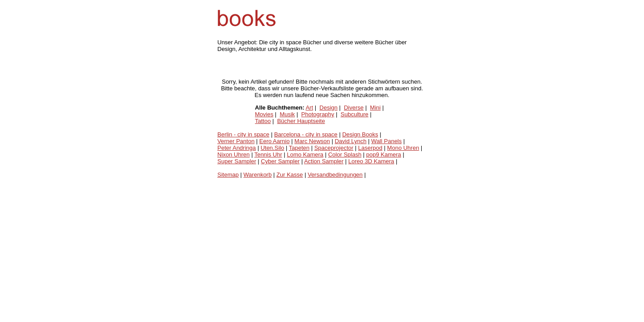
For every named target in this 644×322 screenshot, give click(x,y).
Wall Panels (386, 141)
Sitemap (228, 175)
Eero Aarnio (275, 141)
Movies (264, 114)
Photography (318, 114)
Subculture (355, 114)
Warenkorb (257, 175)
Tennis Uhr (268, 155)
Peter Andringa (237, 148)
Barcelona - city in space (306, 134)
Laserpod (370, 148)
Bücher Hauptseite (301, 121)
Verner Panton (236, 141)
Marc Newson (312, 141)
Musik (287, 114)
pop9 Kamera (384, 155)
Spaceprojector (334, 148)
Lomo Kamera (305, 155)
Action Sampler (324, 161)
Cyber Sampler (280, 161)
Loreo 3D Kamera (371, 161)
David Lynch (350, 141)
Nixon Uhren (233, 155)
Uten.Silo (273, 148)
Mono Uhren (403, 148)
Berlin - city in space (243, 134)
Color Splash (345, 155)
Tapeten (299, 148)
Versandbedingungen (335, 175)
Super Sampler (237, 161)
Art (309, 108)
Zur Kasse (290, 175)
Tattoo (263, 121)
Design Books (360, 134)
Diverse (354, 108)
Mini (375, 108)
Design (328, 108)
